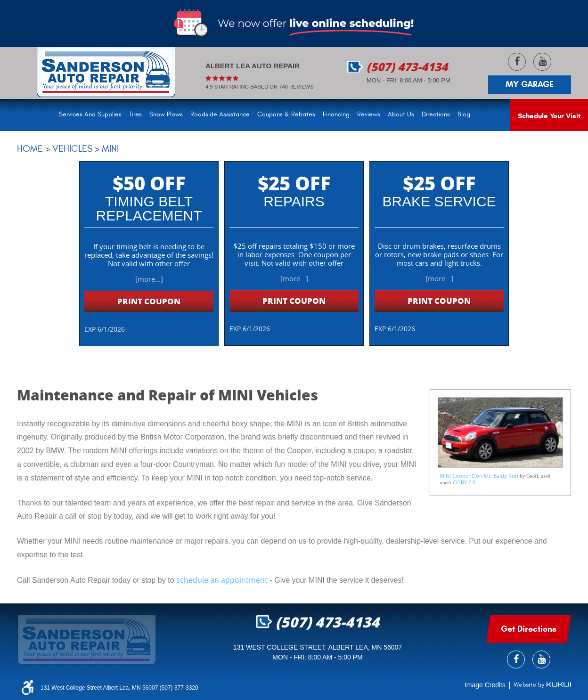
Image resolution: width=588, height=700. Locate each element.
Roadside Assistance (220, 114)
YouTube (542, 62)
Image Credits (485, 685)
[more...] (149, 279)
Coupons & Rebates (286, 114)
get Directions (529, 629)
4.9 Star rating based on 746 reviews (260, 87)
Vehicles (72, 149)
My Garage (530, 84)
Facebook (517, 62)
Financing (336, 114)
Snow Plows (166, 114)
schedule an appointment (222, 580)
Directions (436, 114)
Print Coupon (149, 301)
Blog (464, 114)
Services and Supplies (90, 114)
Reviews (369, 114)
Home (30, 149)
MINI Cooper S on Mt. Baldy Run (479, 476)
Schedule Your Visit (549, 116)
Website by (542, 685)
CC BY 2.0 (464, 482)
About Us (401, 114)
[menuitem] (92, 115)
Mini (110, 149)
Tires (135, 114)
